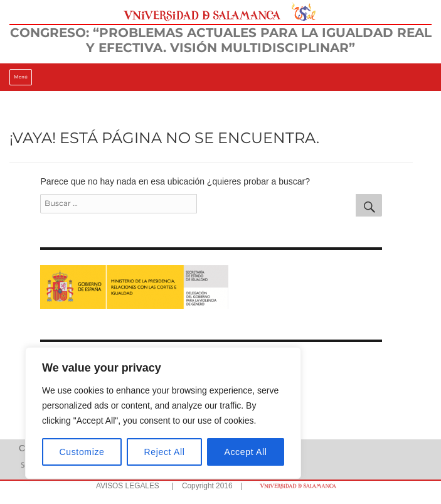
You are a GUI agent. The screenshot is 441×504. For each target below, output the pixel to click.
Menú (21, 77)
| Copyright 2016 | (205, 486)
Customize (82, 452)
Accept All (245, 452)
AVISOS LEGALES (128, 486)
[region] (163, 413)
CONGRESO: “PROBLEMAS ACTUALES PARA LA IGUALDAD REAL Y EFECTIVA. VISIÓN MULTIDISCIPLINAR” (221, 40)
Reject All (165, 452)
